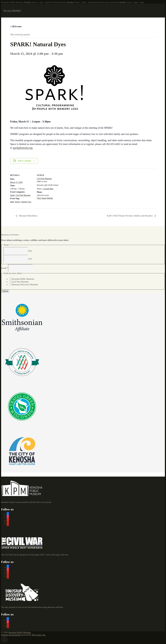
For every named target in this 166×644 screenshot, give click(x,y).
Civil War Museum (23, 195)
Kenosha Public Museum (23, 279)
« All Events (16, 26)
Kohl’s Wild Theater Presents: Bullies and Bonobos (130, 216)
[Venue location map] (78, 188)
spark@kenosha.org (23, 148)
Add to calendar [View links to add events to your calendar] (24, 161)
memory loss (26, 202)
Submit (5, 291)
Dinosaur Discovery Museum (25, 284)
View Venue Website (45, 198)
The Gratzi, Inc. (39, 635)
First (30, 251)
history (18, 202)
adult (12, 202)
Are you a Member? (12, 10)
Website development (11, 635)
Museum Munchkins (28, 216)
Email (5, 268)
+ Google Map (48, 189)
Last (30, 259)
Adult (12, 195)
